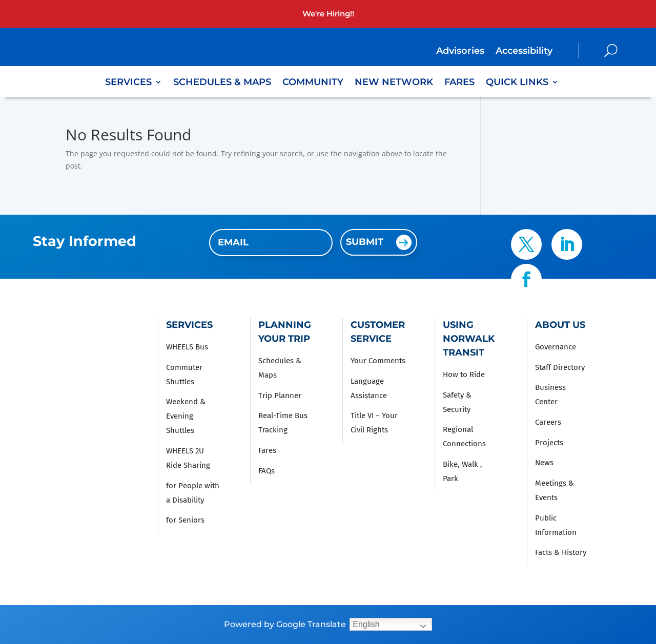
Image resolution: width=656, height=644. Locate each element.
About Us (560, 325)
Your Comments (378, 361)
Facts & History (561, 552)
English (366, 624)
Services (128, 83)
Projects (549, 443)
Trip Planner (280, 396)
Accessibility (524, 52)
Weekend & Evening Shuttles (186, 416)
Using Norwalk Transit (469, 339)
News (544, 463)
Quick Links (517, 83)
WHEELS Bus (187, 347)
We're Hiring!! (328, 14)
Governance (556, 347)
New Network (394, 83)
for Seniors (185, 520)
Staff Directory (560, 367)
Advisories (460, 52)
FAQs (266, 471)
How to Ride (464, 375)
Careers (548, 422)
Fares (459, 83)
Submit (365, 242)
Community (313, 83)
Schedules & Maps (222, 83)
